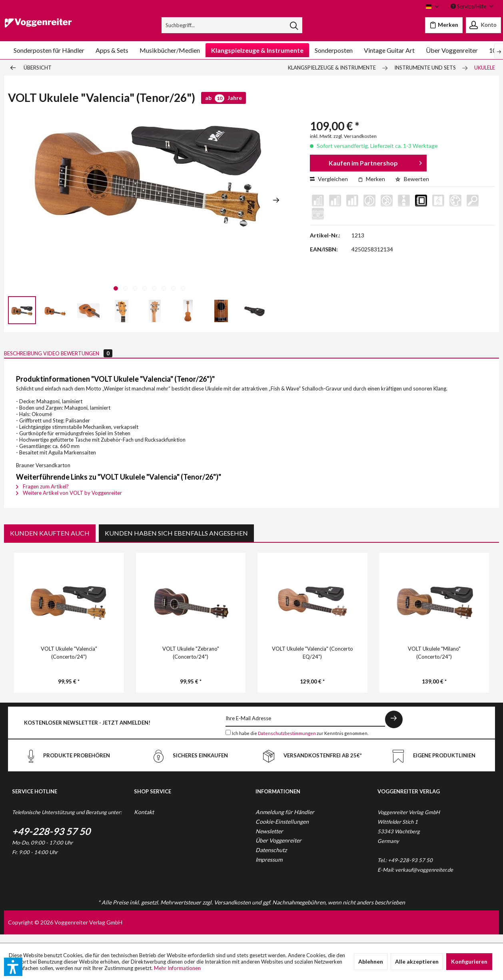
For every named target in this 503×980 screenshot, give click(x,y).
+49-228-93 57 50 (51, 840)
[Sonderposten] (334, 50)
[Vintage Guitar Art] (389, 50)
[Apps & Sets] (112, 50)
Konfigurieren (469, 961)
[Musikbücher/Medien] (170, 50)
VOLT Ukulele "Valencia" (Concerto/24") (69, 661)
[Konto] (483, 25)
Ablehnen (371, 961)
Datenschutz (271, 858)
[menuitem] (232, 25)
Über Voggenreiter (278, 849)
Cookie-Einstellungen (282, 830)
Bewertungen (142, 357)
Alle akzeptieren (417, 961)
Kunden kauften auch (50, 541)
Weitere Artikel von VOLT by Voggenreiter (69, 501)
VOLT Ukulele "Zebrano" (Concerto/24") (191, 661)
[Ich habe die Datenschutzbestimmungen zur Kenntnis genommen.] (228, 741)
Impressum (269, 868)
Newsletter (269, 840)
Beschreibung (35, 357)
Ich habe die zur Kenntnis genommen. (300, 742)
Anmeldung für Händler (285, 820)
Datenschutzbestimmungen (287, 742)
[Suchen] (294, 25)
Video (85, 357)
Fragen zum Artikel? (42, 495)
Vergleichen (329, 179)
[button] (13, 967)
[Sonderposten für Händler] (49, 50)
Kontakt (144, 820)
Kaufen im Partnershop (375, 162)
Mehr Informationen (177, 968)
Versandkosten (232, 911)
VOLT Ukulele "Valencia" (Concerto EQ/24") (312, 661)
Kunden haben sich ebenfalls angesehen (176, 541)
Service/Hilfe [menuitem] (469, 6)
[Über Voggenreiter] (452, 50)
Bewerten (412, 179)
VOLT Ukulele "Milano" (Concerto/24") (434, 661)
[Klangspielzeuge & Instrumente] (257, 50)
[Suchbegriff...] (232, 25)
